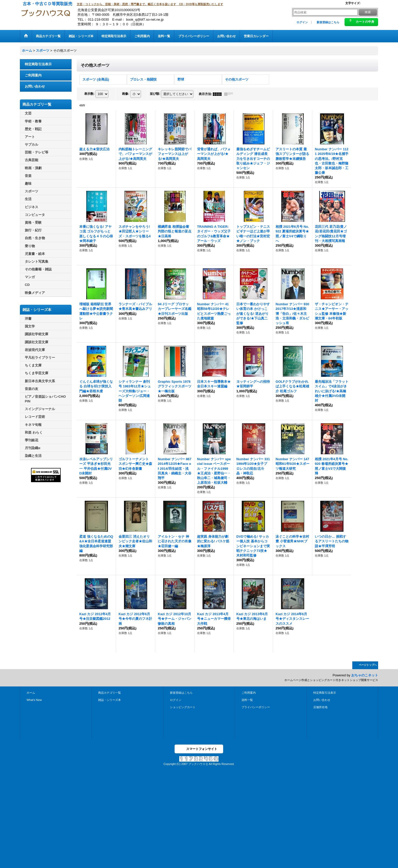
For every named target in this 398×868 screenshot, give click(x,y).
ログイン (302, 22)
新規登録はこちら (328, 22)
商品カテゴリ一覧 (110, 693)
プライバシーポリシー (256, 707)
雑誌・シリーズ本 (110, 700)
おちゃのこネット (365, 675)
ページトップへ (368, 665)
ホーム (31, 693)
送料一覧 (247, 700)
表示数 (89, 94)
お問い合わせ (35, 86)
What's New (34, 700)
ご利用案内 (33, 75)
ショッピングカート (183, 707)
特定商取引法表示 (38, 64)
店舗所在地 (320, 707)
